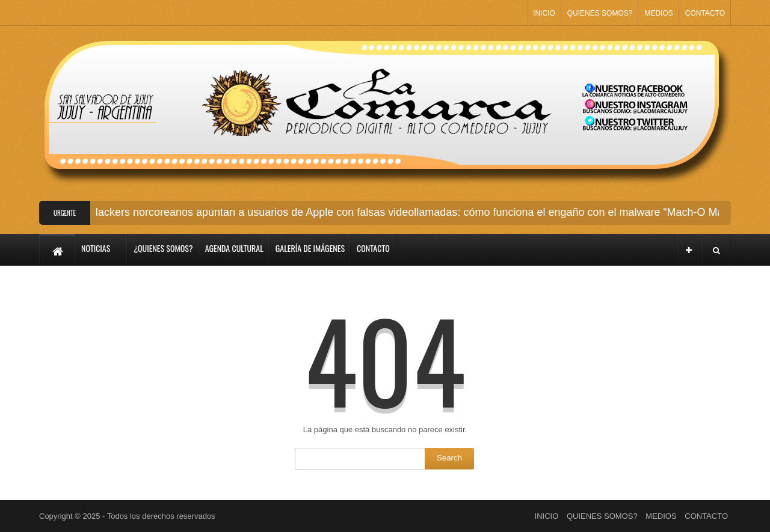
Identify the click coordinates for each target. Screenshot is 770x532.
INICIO (544, 13)
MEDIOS (658, 13)
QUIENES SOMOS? (600, 13)
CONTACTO (705, 13)
